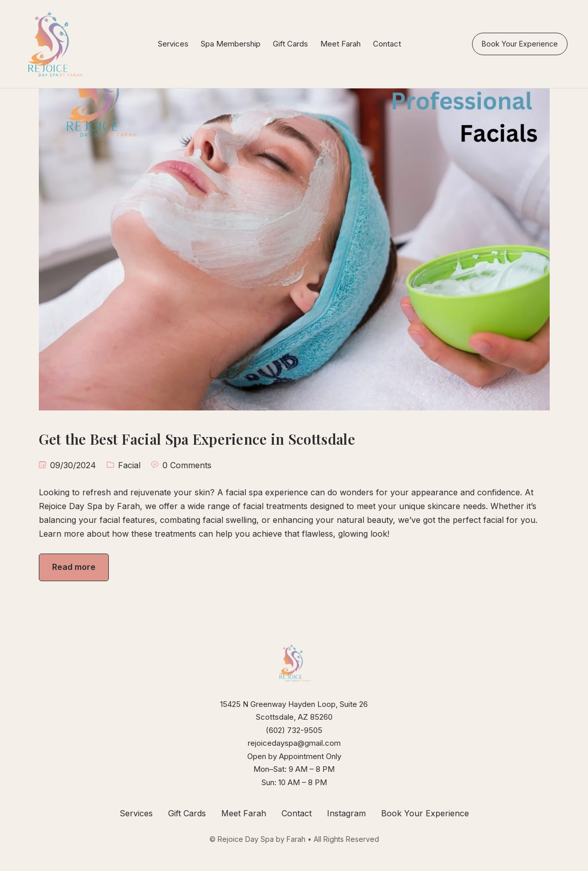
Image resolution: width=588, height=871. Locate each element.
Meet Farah (340, 44)
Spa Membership (231, 44)
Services (173, 44)
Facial (129, 465)
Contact (387, 44)
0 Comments (187, 465)
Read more (74, 567)
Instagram (346, 813)
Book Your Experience (520, 44)
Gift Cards (290, 44)
